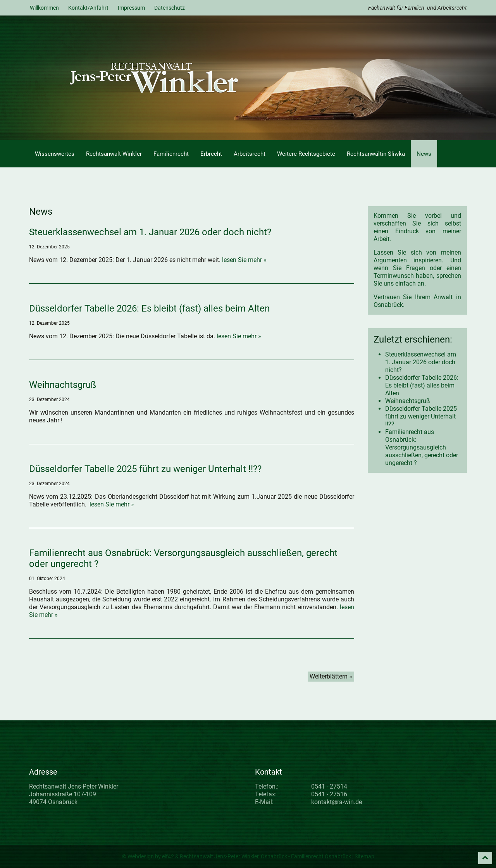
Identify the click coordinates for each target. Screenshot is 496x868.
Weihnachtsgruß (63, 385)
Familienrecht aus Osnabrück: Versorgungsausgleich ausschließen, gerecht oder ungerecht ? (422, 447)
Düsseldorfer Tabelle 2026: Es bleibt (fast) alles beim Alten (149, 308)
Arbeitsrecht (250, 154)
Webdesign (141, 856)
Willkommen (44, 8)
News (424, 154)
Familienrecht (171, 154)
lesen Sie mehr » (244, 260)
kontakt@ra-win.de (337, 802)
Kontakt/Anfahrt (88, 8)
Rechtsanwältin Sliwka (376, 154)
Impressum (131, 8)
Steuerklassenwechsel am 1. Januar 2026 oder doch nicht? (150, 232)
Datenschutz (170, 8)
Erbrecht (211, 154)
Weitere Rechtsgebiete (306, 154)
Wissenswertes (55, 154)
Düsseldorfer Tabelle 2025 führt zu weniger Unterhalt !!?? (145, 469)
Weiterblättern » (331, 676)
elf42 (168, 856)
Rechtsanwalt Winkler (114, 154)
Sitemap (364, 856)
